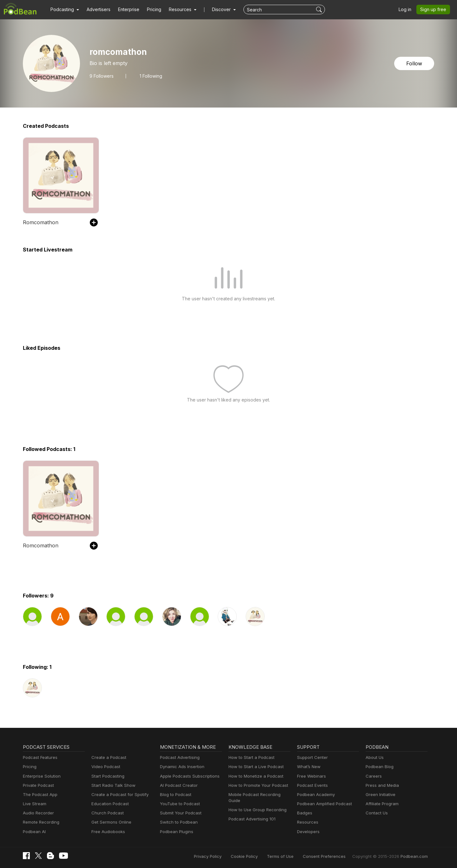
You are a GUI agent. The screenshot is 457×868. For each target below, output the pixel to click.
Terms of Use (292, 856)
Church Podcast (106, 813)
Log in (407, 10)
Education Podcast (109, 804)
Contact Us (376, 813)
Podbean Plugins (176, 832)
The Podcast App (39, 795)
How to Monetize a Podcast (254, 776)
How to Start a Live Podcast (254, 767)
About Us (374, 757)
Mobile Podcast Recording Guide (259, 795)
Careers (373, 776)
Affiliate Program (381, 804)
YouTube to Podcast (179, 804)
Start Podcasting (107, 776)
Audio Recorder (37, 813)
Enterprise (125, 10)
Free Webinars (311, 776)
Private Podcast (37, 785)
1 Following (149, 76)
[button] (64, 10)
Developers (308, 832)
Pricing (150, 10)
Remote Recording (40, 822)
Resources (307, 822)
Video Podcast (105, 767)
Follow (415, 63)
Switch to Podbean (177, 822)
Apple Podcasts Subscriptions (188, 776)
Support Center (311, 757)
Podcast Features (39, 757)
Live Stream (34, 804)
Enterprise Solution (40, 776)
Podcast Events (312, 785)
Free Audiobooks (107, 832)
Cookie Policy (258, 856)
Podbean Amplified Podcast (323, 804)
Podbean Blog (379, 767)
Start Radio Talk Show (112, 785)
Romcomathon (39, 222)
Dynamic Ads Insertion (181, 767)
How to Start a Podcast (250, 757)
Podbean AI (34, 832)
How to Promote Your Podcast (256, 785)
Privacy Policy (224, 856)
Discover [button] (215, 10)
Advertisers (96, 10)
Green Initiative (380, 795)
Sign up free (434, 10)
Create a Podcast (108, 757)
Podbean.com (415, 856)
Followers (101, 76)
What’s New (308, 767)
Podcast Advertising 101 (251, 813)
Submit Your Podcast (179, 813)
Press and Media (381, 785)
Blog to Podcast (175, 795)
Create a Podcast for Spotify (118, 795)
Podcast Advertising (178, 757)
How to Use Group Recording (256, 804)
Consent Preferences (333, 856)
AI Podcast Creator (178, 785)
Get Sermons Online (110, 822)
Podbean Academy (315, 795)
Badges (304, 813)
